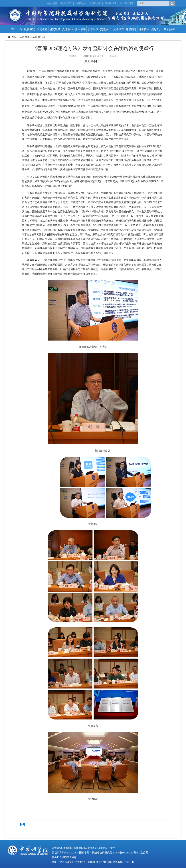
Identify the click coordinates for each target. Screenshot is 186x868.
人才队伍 (68, 29)
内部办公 (81, 3)
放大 (87, 61)
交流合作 (106, 29)
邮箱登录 (95, 3)
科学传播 (144, 29)
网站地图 (52, 3)
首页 (14, 37)
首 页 (17, 29)
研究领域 (55, 29)
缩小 (93, 61)
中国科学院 (126, 3)
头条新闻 (25, 37)
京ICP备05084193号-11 (126, 853)
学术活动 (93, 29)
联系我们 (66, 3)
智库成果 (80, 29)
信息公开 (157, 29)
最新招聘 (169, 29)
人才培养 (118, 29)
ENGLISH (110, 3)
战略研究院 (39, 37)
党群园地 (131, 29)
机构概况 (29, 29)
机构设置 (42, 29)
